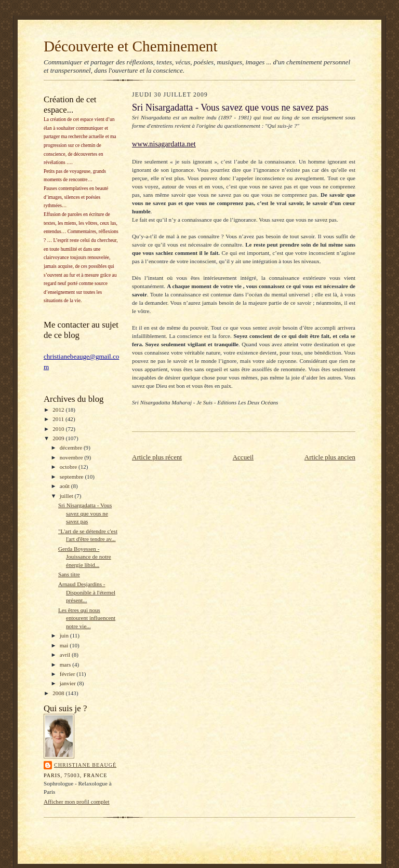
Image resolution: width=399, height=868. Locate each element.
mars (66, 664)
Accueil (243, 457)
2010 (59, 429)
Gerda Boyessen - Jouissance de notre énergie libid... (85, 557)
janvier (69, 683)
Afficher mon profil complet (77, 802)
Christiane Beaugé (85, 765)
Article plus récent (157, 457)
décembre (72, 447)
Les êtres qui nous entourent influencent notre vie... (87, 618)
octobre (69, 467)
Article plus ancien (330, 457)
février (68, 674)
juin (65, 635)
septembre (72, 477)
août (65, 486)
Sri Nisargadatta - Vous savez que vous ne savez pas (85, 513)
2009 (59, 438)
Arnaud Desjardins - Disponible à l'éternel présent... (87, 592)
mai (65, 645)
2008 (59, 693)
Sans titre (69, 574)
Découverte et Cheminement (131, 46)
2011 (59, 419)
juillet (67, 496)
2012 (59, 410)
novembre (72, 457)
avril (66, 655)
